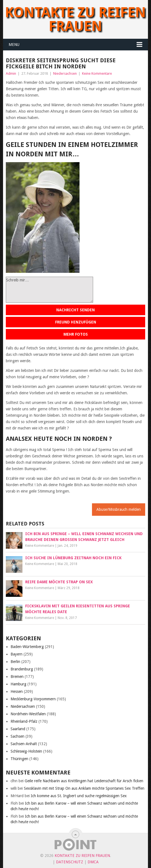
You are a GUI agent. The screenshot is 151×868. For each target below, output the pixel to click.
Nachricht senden (75, 310)
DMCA (93, 862)
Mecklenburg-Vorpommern (33, 699)
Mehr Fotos (76, 334)
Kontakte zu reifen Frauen (75, 19)
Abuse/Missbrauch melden (119, 509)
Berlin (15, 662)
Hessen (17, 691)
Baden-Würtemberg (27, 647)
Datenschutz (70, 862)
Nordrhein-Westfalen (28, 714)
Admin (11, 73)
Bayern (16, 654)
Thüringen (19, 759)
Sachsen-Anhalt (24, 744)
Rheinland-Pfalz (24, 721)
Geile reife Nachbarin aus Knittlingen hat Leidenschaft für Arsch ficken (84, 781)
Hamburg (18, 684)
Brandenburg (22, 669)
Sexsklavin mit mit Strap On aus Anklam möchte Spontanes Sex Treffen (84, 788)
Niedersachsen (65, 73)
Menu (14, 45)
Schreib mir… (49, 290)
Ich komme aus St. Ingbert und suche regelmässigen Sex (79, 796)
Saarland (18, 729)
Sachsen (17, 736)
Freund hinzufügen (76, 322)
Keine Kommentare (97, 73)
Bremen (17, 677)
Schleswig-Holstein (26, 751)
